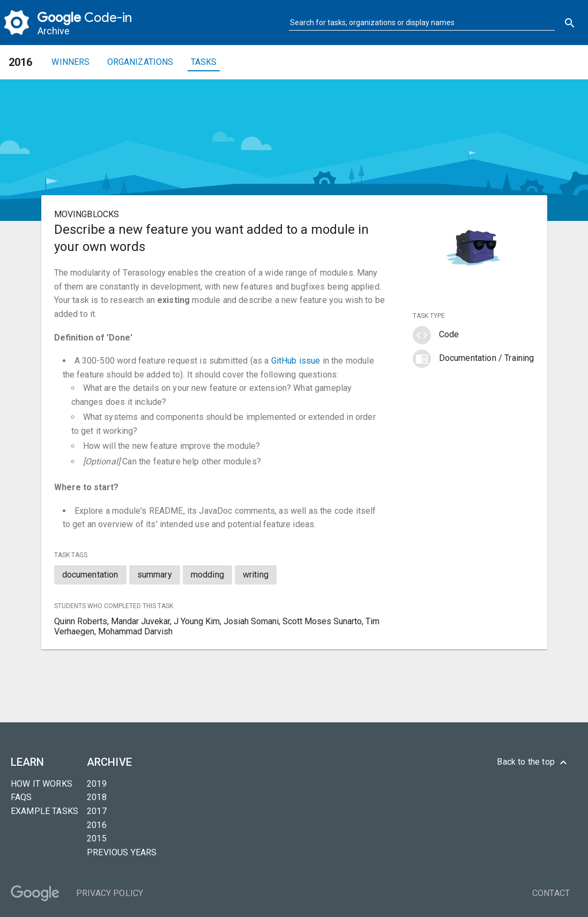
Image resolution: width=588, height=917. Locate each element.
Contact (551, 893)
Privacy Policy (110, 893)
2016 (97, 825)
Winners (70, 62)
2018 (97, 797)
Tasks (204, 62)
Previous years (122, 852)
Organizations (140, 62)
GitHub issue (296, 361)
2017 (97, 811)
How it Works (42, 784)
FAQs (21, 797)
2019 (97, 784)
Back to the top (533, 763)
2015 (97, 838)
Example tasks (44, 811)
